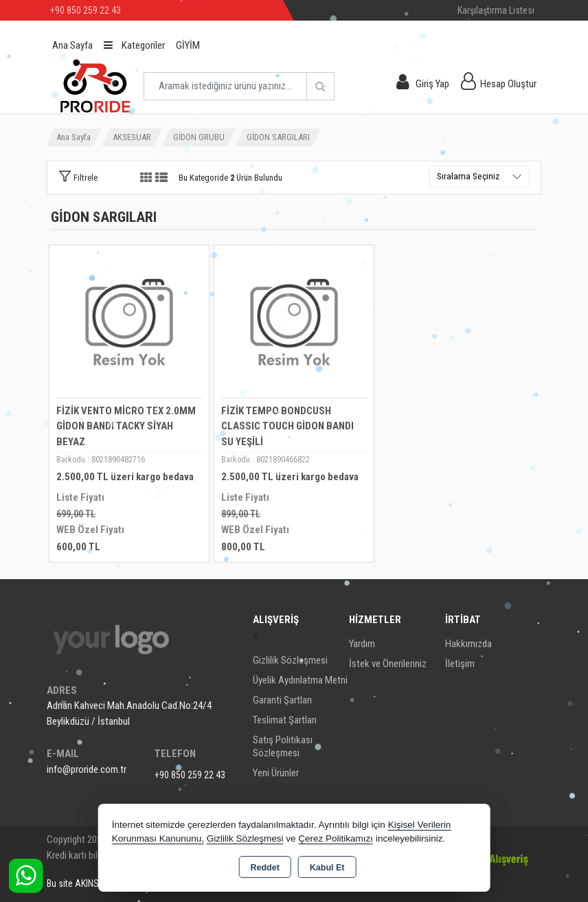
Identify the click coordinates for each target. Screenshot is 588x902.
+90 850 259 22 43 (190, 775)
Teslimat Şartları (285, 720)
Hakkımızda (468, 644)
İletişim (460, 664)
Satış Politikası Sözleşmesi (283, 746)
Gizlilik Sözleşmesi (290, 660)
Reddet (264, 868)
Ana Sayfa (72, 45)
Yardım (362, 644)
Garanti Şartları (282, 700)
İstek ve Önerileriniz (388, 664)
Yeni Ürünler (276, 773)
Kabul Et (327, 868)
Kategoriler (134, 45)
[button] (78, 177)
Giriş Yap (432, 84)
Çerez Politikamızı (336, 838)
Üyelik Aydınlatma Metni (300, 680)
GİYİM (188, 45)
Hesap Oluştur (508, 84)
